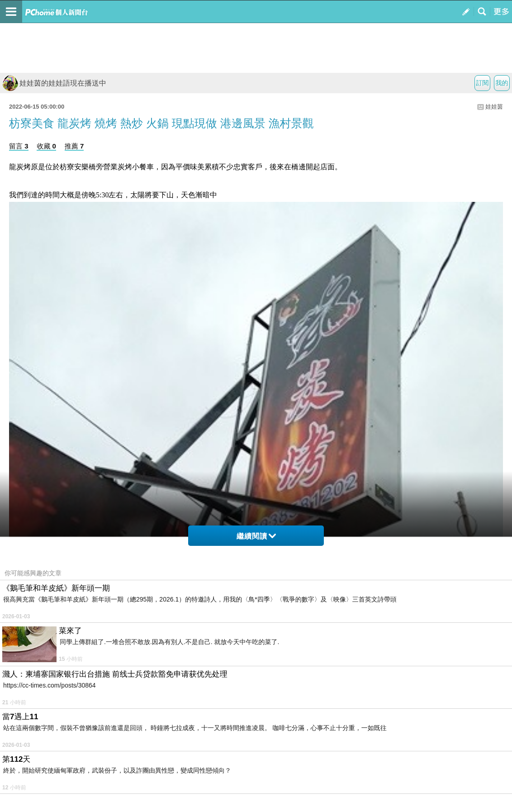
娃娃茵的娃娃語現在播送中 (54, 83)
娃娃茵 (494, 107)
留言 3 (19, 146)
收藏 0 (46, 146)
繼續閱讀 (256, 536)
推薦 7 (74, 146)
